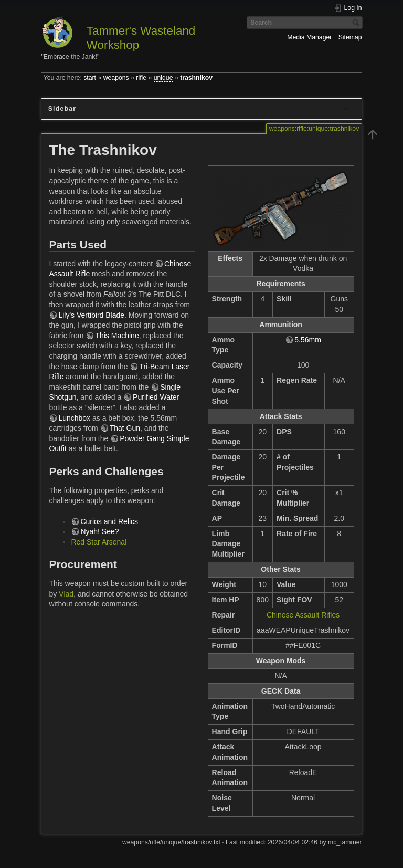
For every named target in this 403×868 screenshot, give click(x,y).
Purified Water (156, 397)
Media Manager (309, 37)
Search (357, 23)
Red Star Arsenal (99, 542)
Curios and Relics (109, 521)
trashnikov (196, 78)
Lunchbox (74, 418)
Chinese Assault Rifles (303, 615)
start (90, 78)
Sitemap (350, 37)
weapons (116, 78)
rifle (141, 78)
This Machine (117, 336)
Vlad (66, 594)
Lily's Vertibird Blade (91, 315)
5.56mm (308, 340)
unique (163, 78)
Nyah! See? (99, 531)
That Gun (125, 428)
